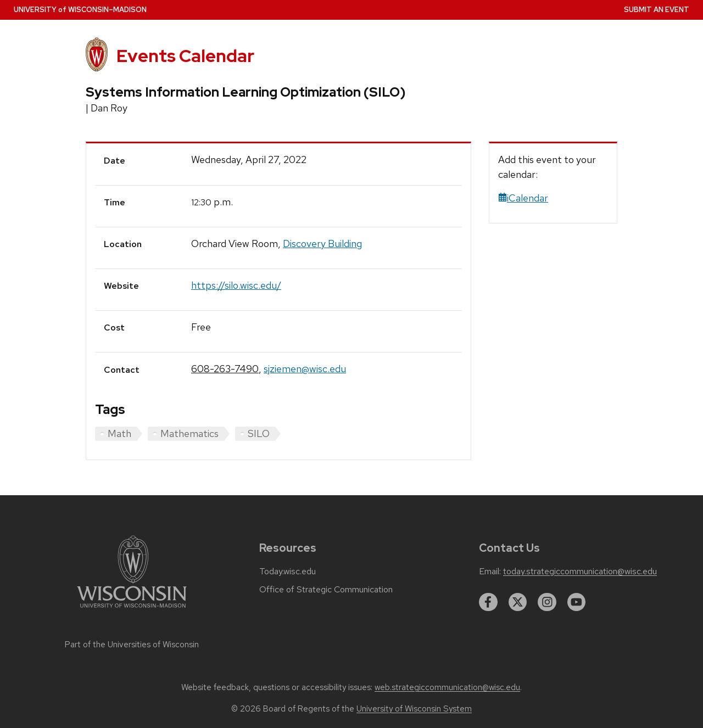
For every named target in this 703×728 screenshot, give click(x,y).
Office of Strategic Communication (326, 590)
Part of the (132, 645)
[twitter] (518, 602)
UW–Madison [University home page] (80, 10)
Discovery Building (322, 243)
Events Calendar (185, 56)
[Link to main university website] (132, 610)
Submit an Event (657, 10)
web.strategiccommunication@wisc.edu (447, 687)
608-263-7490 (225, 369)
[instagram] (547, 602)
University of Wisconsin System (414, 709)
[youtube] (577, 602)
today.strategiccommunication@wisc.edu (580, 572)
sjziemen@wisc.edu (305, 369)
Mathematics (189, 433)
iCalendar (523, 198)
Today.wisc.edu (288, 572)
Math (119, 433)
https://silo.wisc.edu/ (236, 285)
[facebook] (488, 602)
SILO (259, 433)
